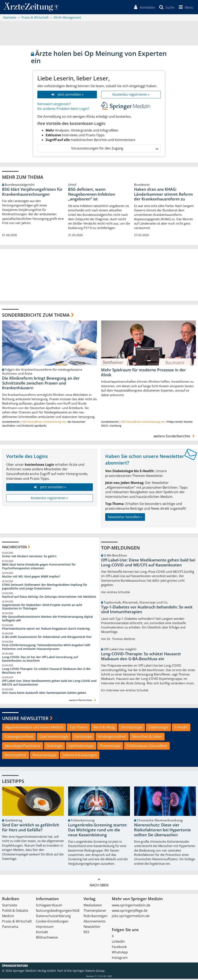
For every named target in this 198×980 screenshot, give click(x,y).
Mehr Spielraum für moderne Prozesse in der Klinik (143, 374)
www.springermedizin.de (131, 906)
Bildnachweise (47, 939)
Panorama (10, 928)
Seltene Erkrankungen (80, 756)
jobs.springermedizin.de (131, 917)
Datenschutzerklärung (53, 917)
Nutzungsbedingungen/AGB (58, 912)
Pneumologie (110, 747)
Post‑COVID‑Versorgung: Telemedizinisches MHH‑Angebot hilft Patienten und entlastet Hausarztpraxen (46, 648)
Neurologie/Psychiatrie (23, 747)
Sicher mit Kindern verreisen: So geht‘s (29, 557)
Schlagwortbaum (49, 906)
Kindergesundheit (112, 738)
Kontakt (42, 933)
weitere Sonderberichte (175, 437)
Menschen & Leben (147, 738)
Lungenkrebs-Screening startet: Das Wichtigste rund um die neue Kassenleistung (98, 831)
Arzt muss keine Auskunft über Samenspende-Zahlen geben (44, 694)
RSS (86, 933)
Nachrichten (14, 548)
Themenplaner (95, 912)
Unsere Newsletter (25, 719)
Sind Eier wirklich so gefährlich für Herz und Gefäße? (31, 829)
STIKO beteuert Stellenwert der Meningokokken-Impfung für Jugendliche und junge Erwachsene (45, 588)
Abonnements (95, 922)
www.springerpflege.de (130, 912)
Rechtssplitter (16, 756)
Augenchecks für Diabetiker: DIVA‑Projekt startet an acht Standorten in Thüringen (42, 608)
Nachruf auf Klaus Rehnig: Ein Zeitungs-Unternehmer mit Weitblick (49, 598)
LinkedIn (118, 943)
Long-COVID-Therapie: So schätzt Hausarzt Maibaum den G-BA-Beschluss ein (47, 672)
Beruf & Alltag (104, 728)
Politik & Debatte (15, 912)
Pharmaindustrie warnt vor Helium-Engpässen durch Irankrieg (46, 630)
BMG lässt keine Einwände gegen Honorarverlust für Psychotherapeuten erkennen (39, 568)
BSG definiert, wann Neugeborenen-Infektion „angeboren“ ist (92, 195)
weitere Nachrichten (83, 701)
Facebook (119, 948)
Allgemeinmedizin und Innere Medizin (34, 728)
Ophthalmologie (81, 747)
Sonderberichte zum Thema (36, 316)
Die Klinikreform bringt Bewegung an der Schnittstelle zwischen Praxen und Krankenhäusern (41, 384)
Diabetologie (158, 728)
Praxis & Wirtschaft (17, 922)
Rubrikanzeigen (96, 917)
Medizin (8, 917)
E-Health (181, 728)
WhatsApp (120, 953)
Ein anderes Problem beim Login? (63, 110)
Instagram (120, 959)
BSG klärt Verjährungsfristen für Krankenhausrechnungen (32, 193)
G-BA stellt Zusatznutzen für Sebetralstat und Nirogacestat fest (47, 638)
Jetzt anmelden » (67, 95)
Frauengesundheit (19, 738)
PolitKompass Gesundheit (147, 747)
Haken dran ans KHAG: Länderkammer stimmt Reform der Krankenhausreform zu (163, 195)
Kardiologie (83, 738)
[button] (185, 8)
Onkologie (54, 747)
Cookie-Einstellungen (52, 922)
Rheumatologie (44, 756)
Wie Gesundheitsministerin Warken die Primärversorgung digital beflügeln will (47, 620)
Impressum (45, 928)
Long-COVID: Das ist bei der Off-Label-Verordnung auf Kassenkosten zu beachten (40, 660)
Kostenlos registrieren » (131, 95)
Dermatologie (132, 728)
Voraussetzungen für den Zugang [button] (115, 149)
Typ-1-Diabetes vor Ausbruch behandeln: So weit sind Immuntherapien (147, 611)
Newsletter (92, 928)
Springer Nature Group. (89, 972)
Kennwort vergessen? (54, 105)
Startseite (10, 906)
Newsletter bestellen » (125, 518)
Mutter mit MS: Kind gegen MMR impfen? (31, 577)
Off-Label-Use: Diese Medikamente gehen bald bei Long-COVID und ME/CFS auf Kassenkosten (49, 684)
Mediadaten (93, 906)
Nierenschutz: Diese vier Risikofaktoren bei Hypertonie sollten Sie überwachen (162, 831)
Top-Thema (78, 728)
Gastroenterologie (54, 738)
